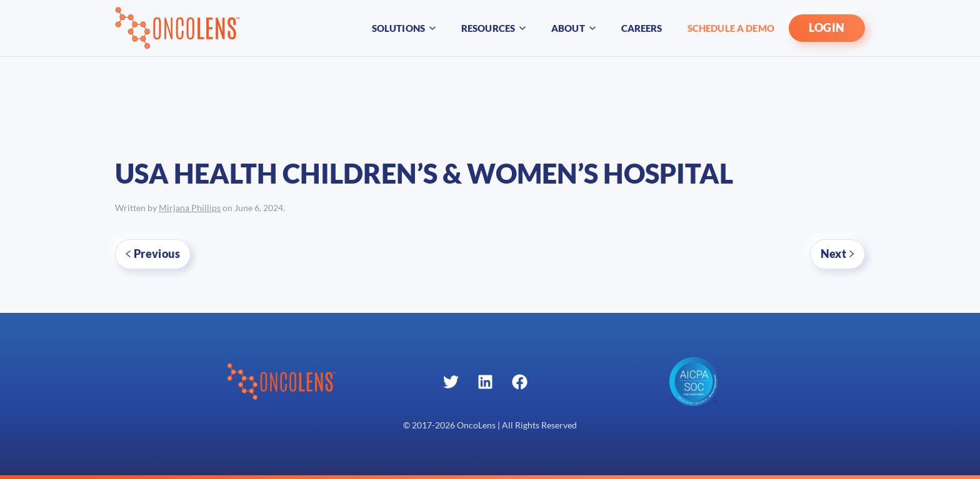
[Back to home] (177, 28)
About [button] (574, 28)
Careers (642, 28)
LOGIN (827, 28)
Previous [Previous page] (153, 254)
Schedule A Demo (731, 28)
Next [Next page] (837, 254)
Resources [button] (494, 28)
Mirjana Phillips (190, 208)
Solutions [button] (404, 28)
